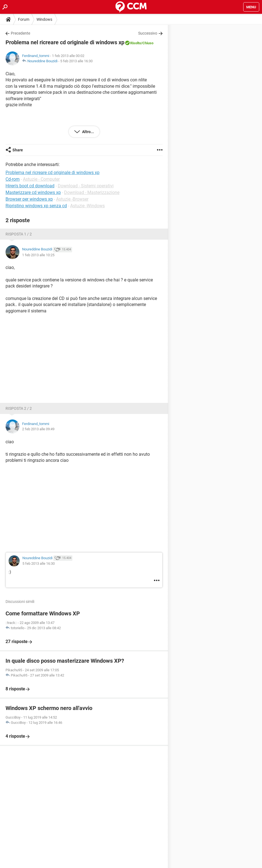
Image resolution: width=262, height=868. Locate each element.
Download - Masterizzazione (92, 192)
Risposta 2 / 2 (19, 408)
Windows (44, 19)
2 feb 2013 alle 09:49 (38, 429)
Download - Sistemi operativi (86, 186)
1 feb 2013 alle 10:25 (38, 255)
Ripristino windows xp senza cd (36, 206)
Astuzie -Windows (87, 206)
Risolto (136, 43)
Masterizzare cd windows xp (33, 192)
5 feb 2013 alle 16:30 (76, 61)
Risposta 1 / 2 (19, 234)
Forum (24, 19)
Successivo (148, 33)
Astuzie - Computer (41, 179)
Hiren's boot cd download (30, 186)
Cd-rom (13, 179)
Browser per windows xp (29, 199)
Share (18, 150)
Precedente (20, 33)
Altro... (88, 132)
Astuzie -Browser (72, 199)
